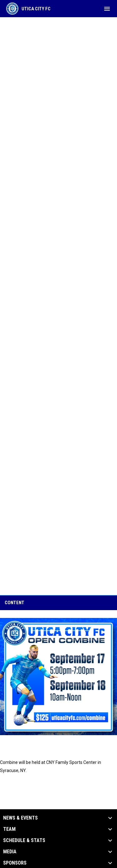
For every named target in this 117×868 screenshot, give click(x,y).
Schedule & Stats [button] (24, 840)
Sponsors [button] (15, 863)
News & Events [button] (20, 818)
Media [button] (10, 852)
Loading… (59, 306)
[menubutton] (107, 9)
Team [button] (9, 829)
